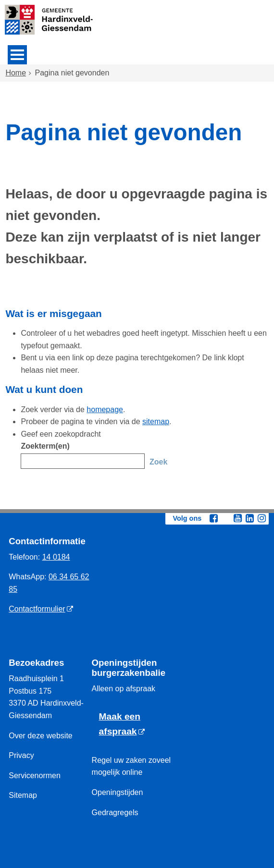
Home (16, 73)
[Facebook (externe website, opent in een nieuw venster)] (214, 518)
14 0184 (56, 557)
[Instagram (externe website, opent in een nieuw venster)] (262, 518)
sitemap (156, 422)
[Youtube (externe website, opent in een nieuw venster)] (238, 518)
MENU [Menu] (17, 55)
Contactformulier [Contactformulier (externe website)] (37, 609)
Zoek (158, 462)
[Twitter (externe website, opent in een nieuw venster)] (226, 519)
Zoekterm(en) (45, 446)
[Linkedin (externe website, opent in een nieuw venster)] (250, 518)
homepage (105, 410)
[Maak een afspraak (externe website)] (133, 724)
